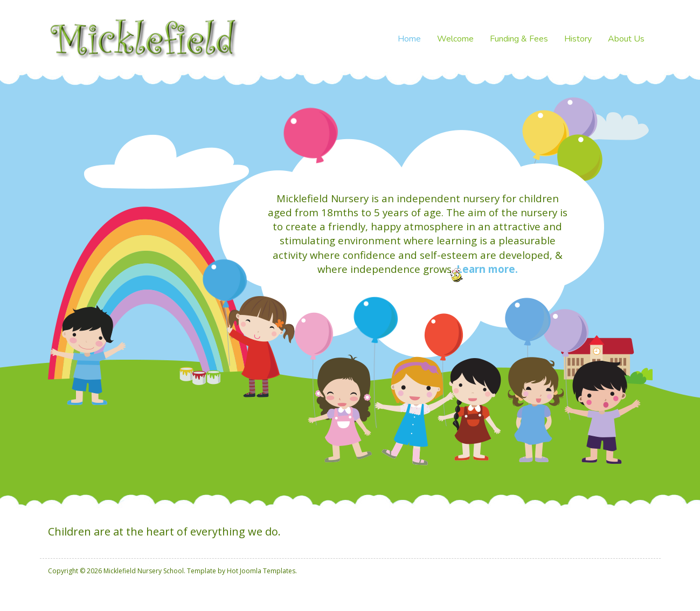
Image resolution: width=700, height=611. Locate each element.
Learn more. (487, 269)
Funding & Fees (519, 39)
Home (409, 39)
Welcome (455, 39)
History (578, 39)
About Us (626, 39)
